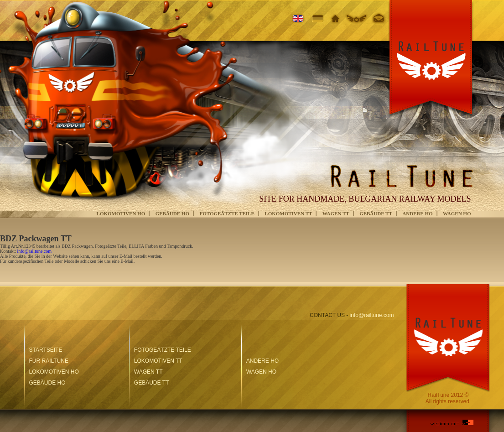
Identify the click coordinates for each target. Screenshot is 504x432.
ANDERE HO (417, 213)
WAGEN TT (336, 213)
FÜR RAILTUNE (49, 361)
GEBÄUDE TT (376, 213)
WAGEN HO (457, 213)
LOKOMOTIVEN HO (121, 213)
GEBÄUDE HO (172, 213)
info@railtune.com (35, 251)
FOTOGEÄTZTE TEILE (227, 213)
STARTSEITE (46, 350)
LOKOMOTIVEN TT (288, 213)
